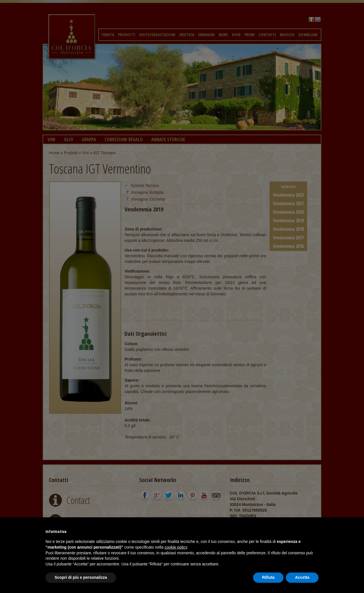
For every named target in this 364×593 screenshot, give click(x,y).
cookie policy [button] (176, 547)
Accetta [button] (302, 577)
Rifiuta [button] (268, 577)
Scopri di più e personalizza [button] (81, 577)
